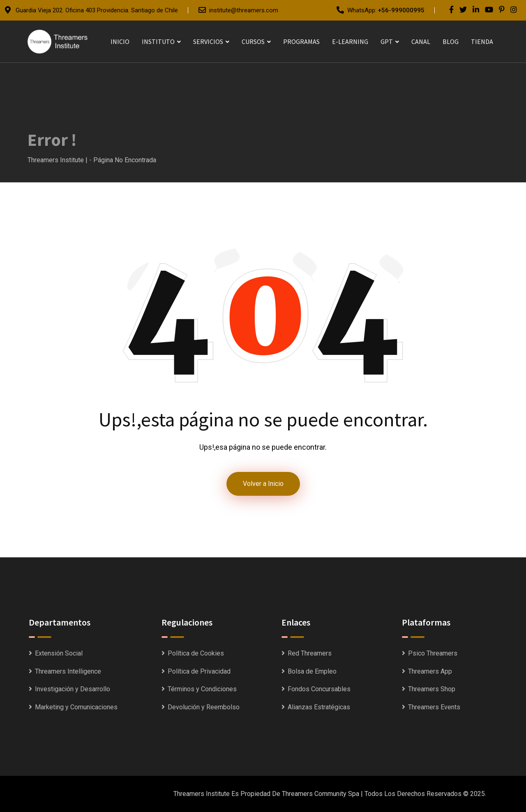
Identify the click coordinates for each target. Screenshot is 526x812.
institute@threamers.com (244, 10)
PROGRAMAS (301, 41)
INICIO (120, 41)
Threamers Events (434, 707)
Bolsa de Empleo (312, 671)
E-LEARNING (350, 41)
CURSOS (253, 41)
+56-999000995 (401, 10)
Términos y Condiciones (202, 689)
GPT (387, 41)
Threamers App (430, 671)
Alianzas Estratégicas (319, 707)
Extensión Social (59, 653)
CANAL (421, 41)
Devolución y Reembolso (204, 707)
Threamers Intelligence (68, 671)
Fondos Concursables (319, 689)
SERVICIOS (208, 41)
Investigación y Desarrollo (73, 689)
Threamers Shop (432, 689)
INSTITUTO (158, 41)
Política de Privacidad (199, 671)
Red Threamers (310, 653)
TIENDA (482, 41)
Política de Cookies (196, 653)
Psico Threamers (433, 653)
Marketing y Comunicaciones (76, 707)
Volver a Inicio (263, 484)
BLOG (451, 41)
